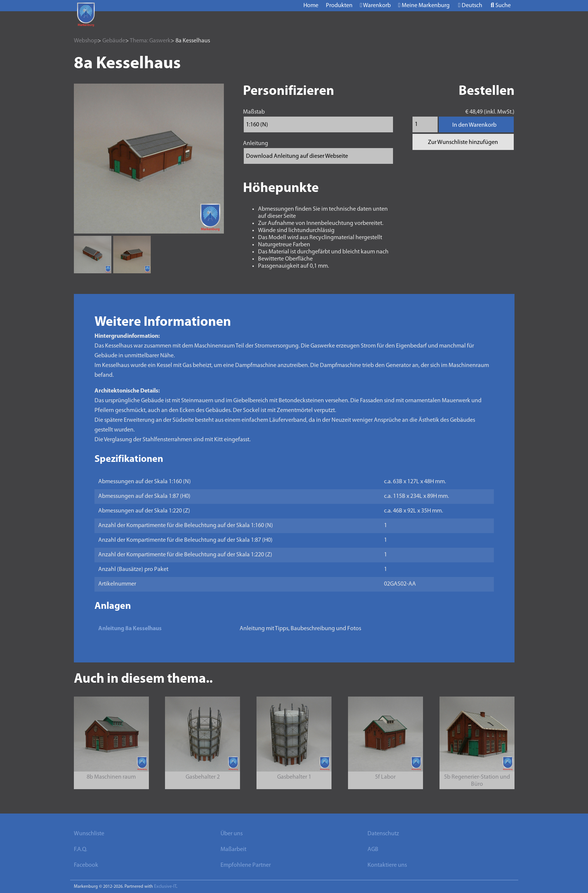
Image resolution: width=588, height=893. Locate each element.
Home (311, 6)
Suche (501, 5)
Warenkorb (375, 5)
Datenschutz (383, 834)
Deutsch (470, 5)
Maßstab (254, 112)
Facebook (86, 865)
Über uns (232, 834)
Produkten (339, 6)
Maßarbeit (233, 850)
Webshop (86, 41)
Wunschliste (89, 834)
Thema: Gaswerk (150, 41)
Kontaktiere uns (387, 865)
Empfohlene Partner (246, 865)
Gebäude (114, 41)
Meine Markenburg (424, 5)
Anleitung (256, 144)
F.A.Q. (80, 850)
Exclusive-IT (165, 887)
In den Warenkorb (474, 125)
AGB (373, 850)
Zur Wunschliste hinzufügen (463, 142)
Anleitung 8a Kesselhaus (130, 629)
